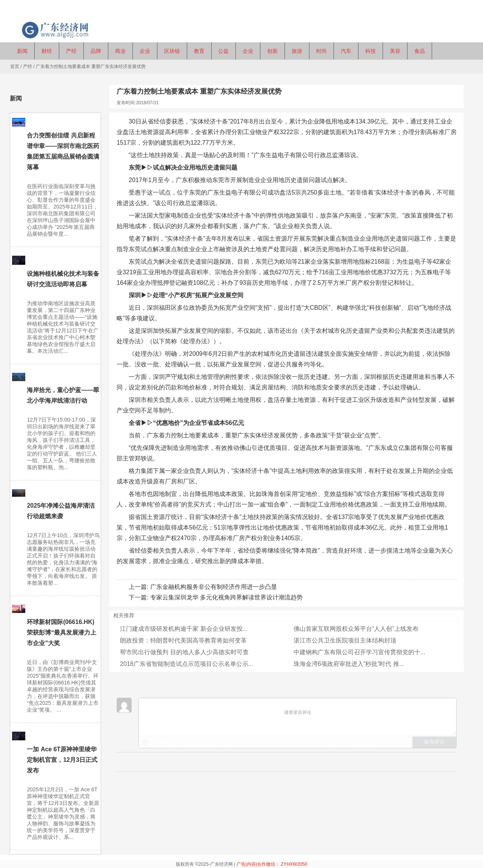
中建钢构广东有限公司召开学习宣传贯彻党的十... (359, 652)
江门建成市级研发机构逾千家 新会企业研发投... (184, 629)
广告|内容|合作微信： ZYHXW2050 (272, 864)
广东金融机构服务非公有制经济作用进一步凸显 (214, 587)
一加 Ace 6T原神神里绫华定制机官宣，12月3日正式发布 (62, 760)
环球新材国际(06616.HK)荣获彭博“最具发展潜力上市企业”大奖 (62, 632)
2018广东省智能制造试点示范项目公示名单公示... (187, 664)
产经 (28, 66)
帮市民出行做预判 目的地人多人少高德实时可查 (184, 652)
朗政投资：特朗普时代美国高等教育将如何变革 (183, 640)
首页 (15, 66)
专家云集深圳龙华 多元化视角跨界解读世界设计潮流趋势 (226, 597)
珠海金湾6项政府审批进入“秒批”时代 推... (349, 664)
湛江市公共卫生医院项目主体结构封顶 (345, 640)
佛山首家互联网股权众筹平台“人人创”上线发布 (356, 629)
